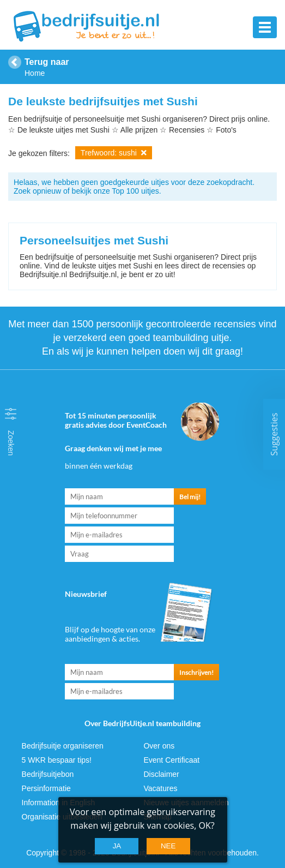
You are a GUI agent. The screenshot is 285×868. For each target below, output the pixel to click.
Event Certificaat (171, 760)
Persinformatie (46, 788)
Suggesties (274, 434)
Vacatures (160, 788)
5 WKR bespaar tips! (57, 760)
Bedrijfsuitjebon (48, 774)
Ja (117, 846)
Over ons (159, 746)
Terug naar (47, 62)
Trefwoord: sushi (114, 153)
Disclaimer (161, 774)
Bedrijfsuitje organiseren (63, 746)
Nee (168, 846)
